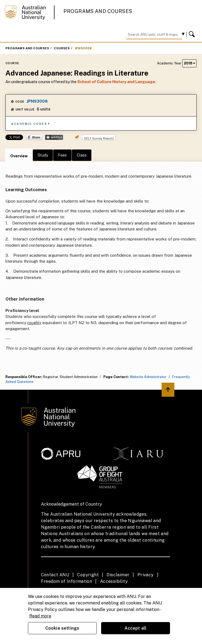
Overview (19, 156)
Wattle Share (54, 137)
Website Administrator (148, 377)
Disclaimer (118, 575)
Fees (62, 155)
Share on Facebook (34, 137)
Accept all (136, 628)
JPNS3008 (83, 48)
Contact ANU (55, 575)
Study (43, 155)
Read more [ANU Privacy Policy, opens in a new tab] (40, 616)
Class (82, 155)
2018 (189, 63)
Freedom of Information (67, 581)
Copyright (88, 575)
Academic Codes (31, 124)
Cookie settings (62, 628)
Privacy (146, 575)
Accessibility (114, 581)
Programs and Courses (98, 11)
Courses (62, 48)
